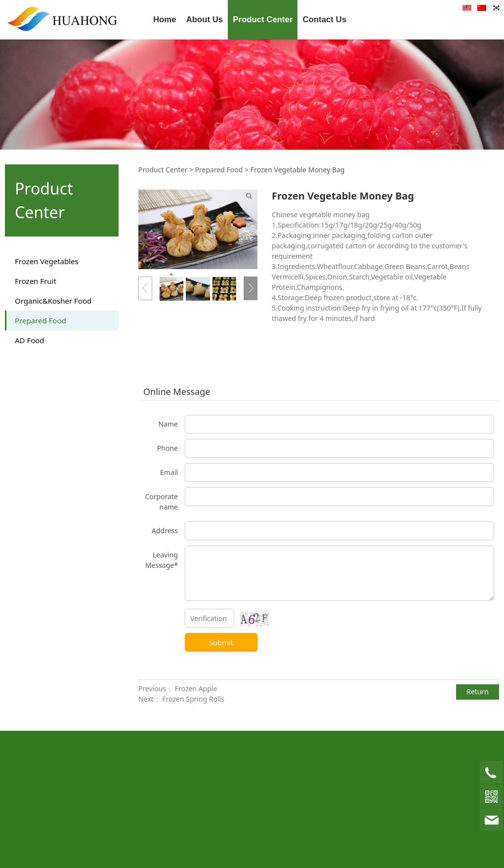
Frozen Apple (196, 689)
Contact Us (324, 20)
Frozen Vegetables (47, 261)
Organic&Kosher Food (53, 301)
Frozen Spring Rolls (193, 699)
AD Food (30, 340)
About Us (205, 20)
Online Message (177, 392)
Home (165, 20)
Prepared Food (41, 320)
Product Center (263, 20)
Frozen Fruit (36, 281)
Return (478, 691)
